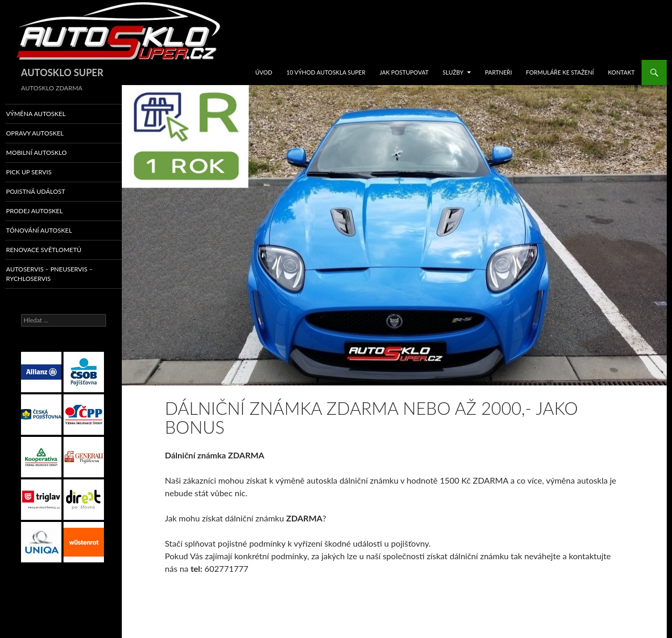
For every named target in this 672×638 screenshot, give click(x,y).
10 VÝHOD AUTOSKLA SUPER (326, 72)
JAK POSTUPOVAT (404, 72)
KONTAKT (621, 72)
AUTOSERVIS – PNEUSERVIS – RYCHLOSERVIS (61, 276)
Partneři (498, 72)
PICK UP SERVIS (42, 173)
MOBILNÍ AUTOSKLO (49, 153)
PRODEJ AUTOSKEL (47, 212)
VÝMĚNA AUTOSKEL (48, 114)
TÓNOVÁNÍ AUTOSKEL (51, 232)
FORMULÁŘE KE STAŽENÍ (560, 72)
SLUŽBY (453, 72)
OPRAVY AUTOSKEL (48, 134)
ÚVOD (264, 72)
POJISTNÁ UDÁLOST (48, 192)
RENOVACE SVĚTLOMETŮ (56, 252)
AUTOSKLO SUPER (62, 72)
